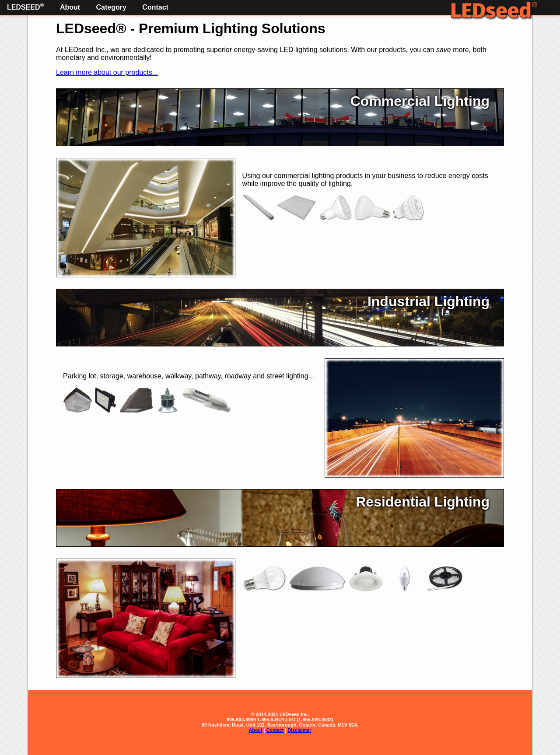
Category (111, 7)
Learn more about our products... (107, 72)
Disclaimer (299, 730)
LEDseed (25, 7)
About (70, 7)
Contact (155, 7)
